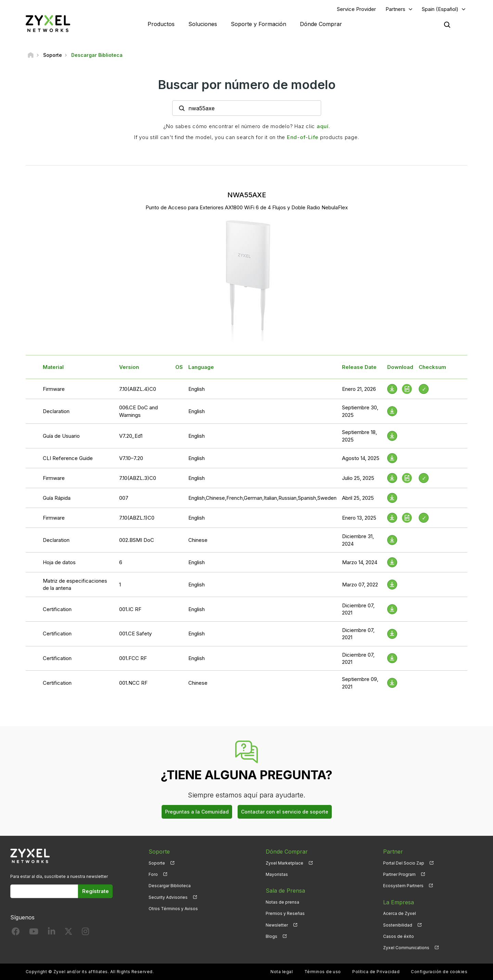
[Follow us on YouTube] (34, 933)
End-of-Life (303, 137)
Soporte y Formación (258, 24)
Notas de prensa (282, 902)
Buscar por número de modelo (247, 85)
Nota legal (282, 972)
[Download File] (392, 411)
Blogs (271, 936)
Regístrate (96, 891)
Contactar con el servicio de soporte (285, 812)
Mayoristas (277, 874)
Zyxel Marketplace (285, 863)
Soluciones (203, 24)
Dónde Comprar (321, 24)
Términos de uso (323, 972)
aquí (323, 126)
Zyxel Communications (406, 948)
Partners (395, 9)
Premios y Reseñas (285, 913)
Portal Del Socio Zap (404, 863)
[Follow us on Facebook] (16, 933)
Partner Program (399, 874)
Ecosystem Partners (403, 886)
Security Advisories (168, 897)
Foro (153, 874)
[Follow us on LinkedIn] (52, 933)
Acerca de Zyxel (400, 913)
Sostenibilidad (398, 925)
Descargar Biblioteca (170, 886)
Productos (161, 24)
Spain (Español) (440, 9)
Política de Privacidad (376, 972)
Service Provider (356, 9)
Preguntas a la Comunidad (197, 812)
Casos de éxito (399, 936)
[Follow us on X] (68, 933)
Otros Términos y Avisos (173, 909)
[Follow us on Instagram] (85, 933)
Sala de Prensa (285, 891)
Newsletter (277, 925)
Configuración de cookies (439, 972)
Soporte (157, 863)
